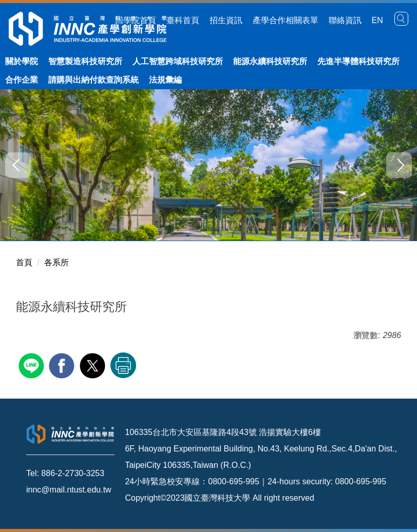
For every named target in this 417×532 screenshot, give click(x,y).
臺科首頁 (183, 20)
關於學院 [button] (22, 61)
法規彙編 (165, 80)
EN (377, 20)
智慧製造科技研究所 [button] (85, 61)
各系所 (56, 262)
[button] (402, 19)
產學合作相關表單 (286, 20)
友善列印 (123, 365)
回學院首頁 (136, 20)
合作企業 (22, 80)
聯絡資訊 (345, 20)
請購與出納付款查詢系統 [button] (93, 80)
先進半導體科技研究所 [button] (358, 61)
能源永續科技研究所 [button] (270, 61)
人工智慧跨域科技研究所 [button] (178, 61)
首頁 (24, 262)
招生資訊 (226, 20)
